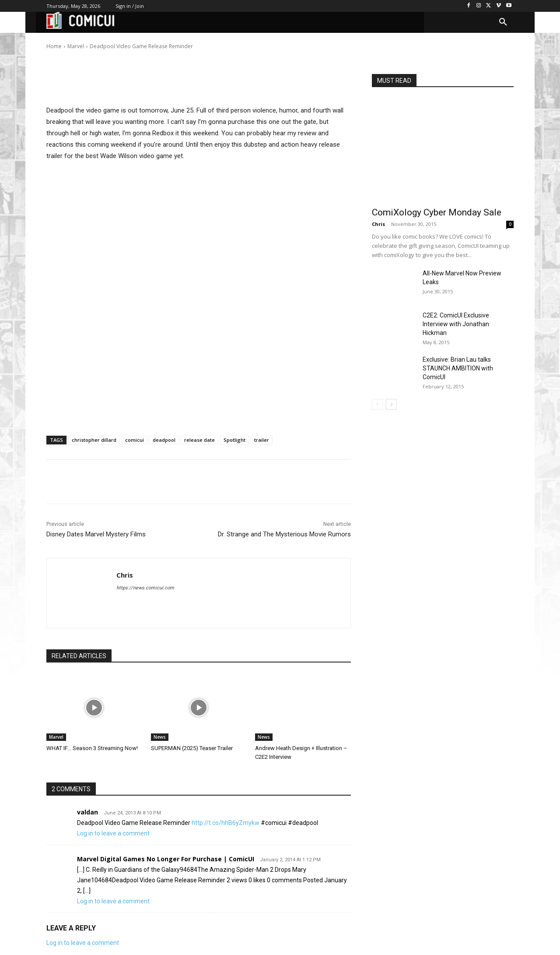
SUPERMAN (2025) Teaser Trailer (192, 748)
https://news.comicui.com (145, 588)
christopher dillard (94, 440)
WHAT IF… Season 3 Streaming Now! (92, 748)
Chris (74, 40)
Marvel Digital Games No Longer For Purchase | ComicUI (166, 859)
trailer (262, 440)
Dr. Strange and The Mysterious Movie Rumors (284, 534)
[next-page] (391, 404)
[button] (503, 22)
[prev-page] (377, 404)
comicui (135, 440)
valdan (87, 812)
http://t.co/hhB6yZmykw (226, 823)
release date (199, 440)
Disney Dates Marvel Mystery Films (96, 534)
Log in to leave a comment (113, 833)
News (160, 737)
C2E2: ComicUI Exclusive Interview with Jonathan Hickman (456, 324)
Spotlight (234, 440)
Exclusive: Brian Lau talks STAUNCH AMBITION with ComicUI (458, 368)
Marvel (56, 737)
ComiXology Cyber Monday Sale (437, 212)
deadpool (164, 440)
